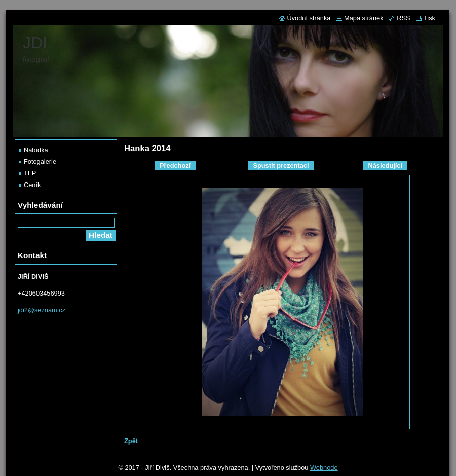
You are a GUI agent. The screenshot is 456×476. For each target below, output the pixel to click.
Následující (385, 166)
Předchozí (175, 166)
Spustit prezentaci (281, 166)
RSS (403, 18)
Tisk (429, 18)
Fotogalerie (40, 161)
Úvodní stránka (309, 18)
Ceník (32, 185)
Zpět (131, 441)
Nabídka (36, 150)
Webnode (324, 468)
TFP (30, 173)
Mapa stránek (364, 18)
